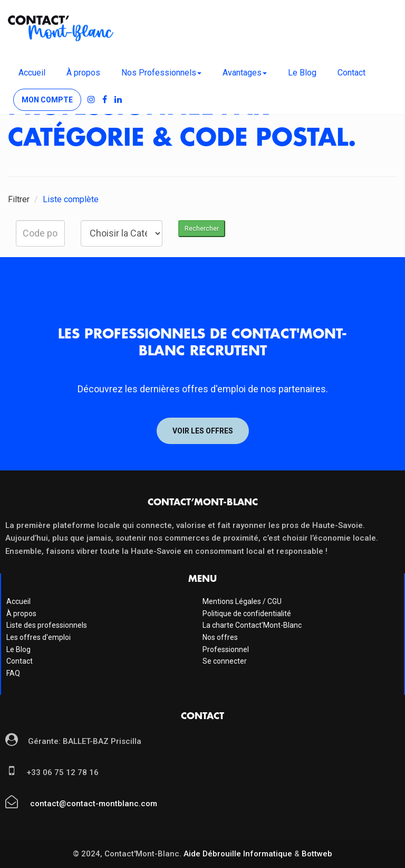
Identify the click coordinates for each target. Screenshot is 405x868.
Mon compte (47, 100)
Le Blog (302, 73)
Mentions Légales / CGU (242, 601)
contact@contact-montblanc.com (93, 804)
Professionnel (226, 649)
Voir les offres (203, 431)
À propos (83, 73)
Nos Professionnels (161, 73)
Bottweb (317, 854)
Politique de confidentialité (247, 614)
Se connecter (225, 661)
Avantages (245, 73)
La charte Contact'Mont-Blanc (252, 625)
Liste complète (71, 199)
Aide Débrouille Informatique (238, 854)
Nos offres (220, 637)
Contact (351, 73)
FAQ (13, 673)
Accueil (32, 73)
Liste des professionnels (47, 625)
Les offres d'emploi (38, 637)
